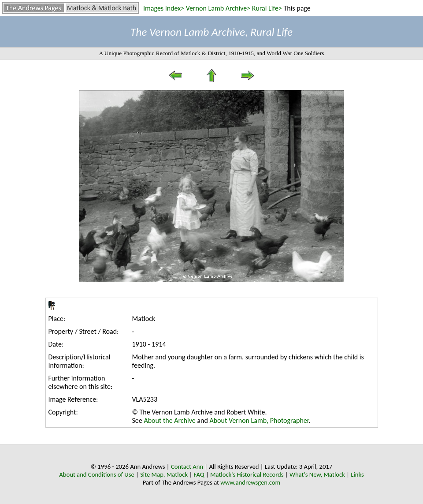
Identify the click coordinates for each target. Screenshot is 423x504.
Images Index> (164, 8)
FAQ (199, 474)
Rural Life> (267, 8)
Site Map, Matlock (164, 474)
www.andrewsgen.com (250, 482)
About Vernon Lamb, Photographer (259, 420)
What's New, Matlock (317, 474)
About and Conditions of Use (96, 474)
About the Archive (169, 420)
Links (357, 474)
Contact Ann (187, 467)
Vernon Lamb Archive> (218, 8)
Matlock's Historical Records (247, 474)
